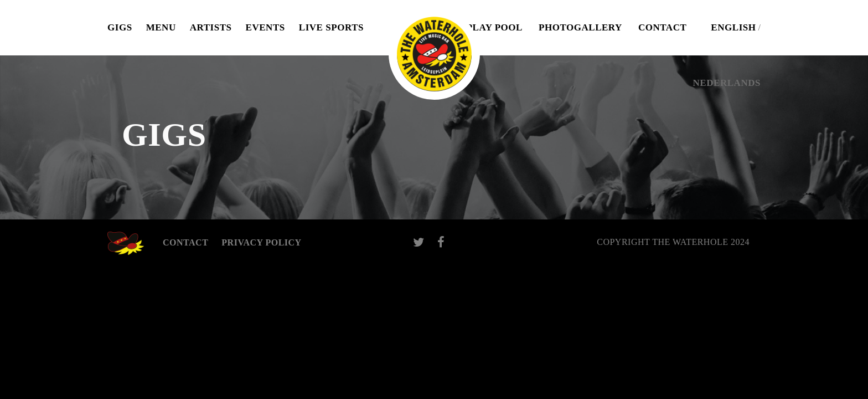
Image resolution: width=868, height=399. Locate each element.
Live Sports (331, 27)
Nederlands (727, 83)
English (733, 27)
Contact (662, 27)
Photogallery (580, 27)
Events (265, 27)
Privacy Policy (261, 242)
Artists (211, 27)
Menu (161, 27)
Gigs (120, 27)
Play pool (495, 27)
